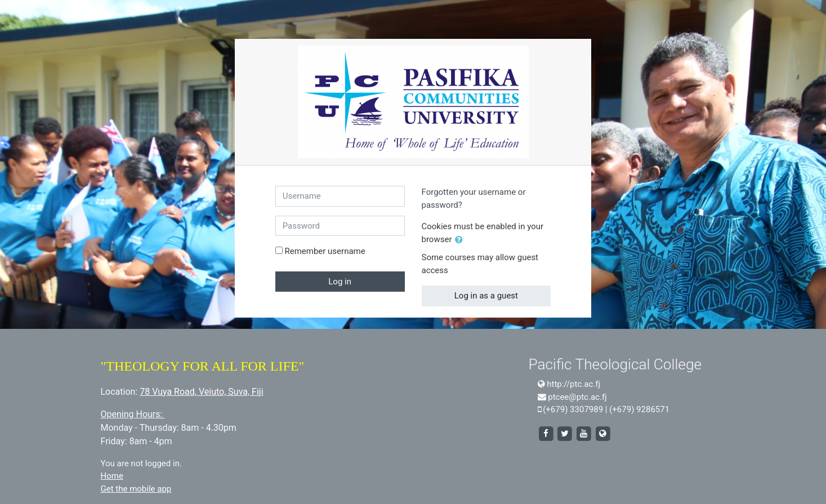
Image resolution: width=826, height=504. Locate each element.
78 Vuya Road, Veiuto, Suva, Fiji (201, 392)
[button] (461, 240)
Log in (340, 282)
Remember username (325, 251)
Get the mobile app (136, 489)
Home (112, 476)
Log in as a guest (486, 296)
